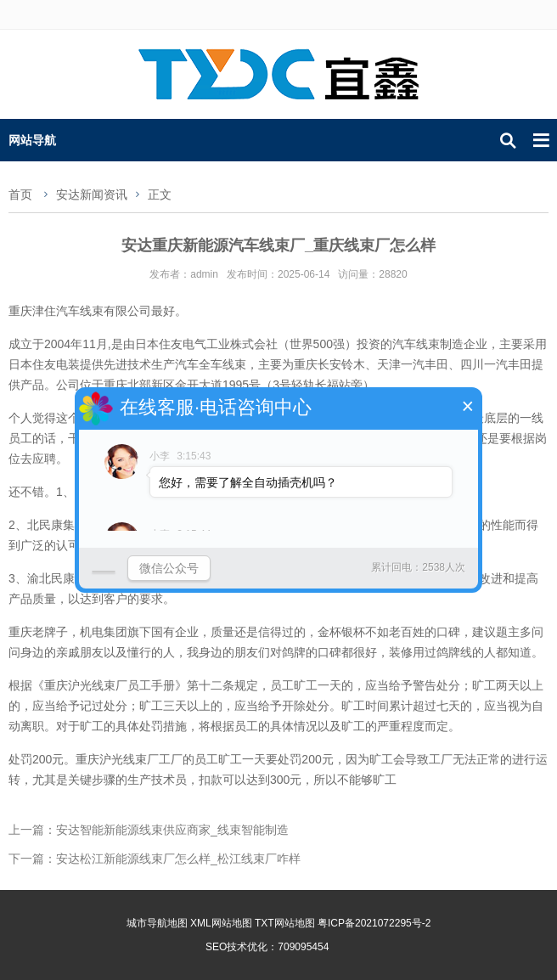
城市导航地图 (157, 923)
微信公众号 (169, 563)
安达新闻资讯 (92, 194)
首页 (20, 194)
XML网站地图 (221, 923)
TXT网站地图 (285, 923)
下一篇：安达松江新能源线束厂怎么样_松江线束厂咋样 (155, 859)
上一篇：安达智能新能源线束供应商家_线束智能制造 (149, 830)
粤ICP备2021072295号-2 (374, 923)
